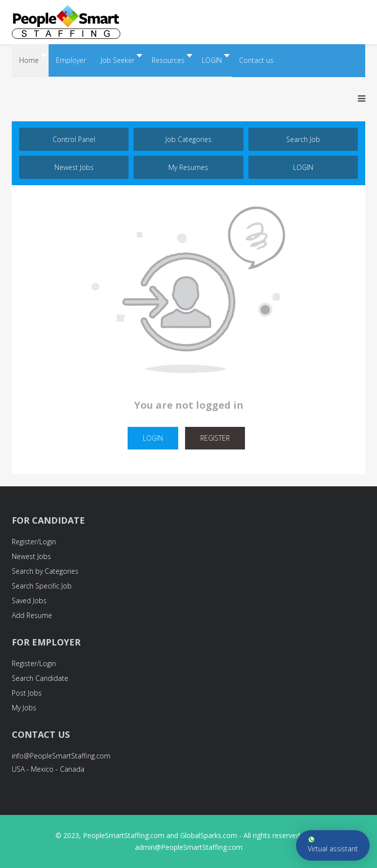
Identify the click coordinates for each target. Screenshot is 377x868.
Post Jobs (27, 693)
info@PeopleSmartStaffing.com (61, 756)
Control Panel (74, 139)
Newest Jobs (74, 167)
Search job (303, 139)
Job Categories (188, 139)
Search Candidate (40, 678)
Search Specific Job (42, 586)
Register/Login (34, 542)
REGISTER (215, 438)
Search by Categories (45, 571)
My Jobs (24, 708)
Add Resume (32, 615)
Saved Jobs (29, 601)
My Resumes (188, 167)
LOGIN (303, 167)
